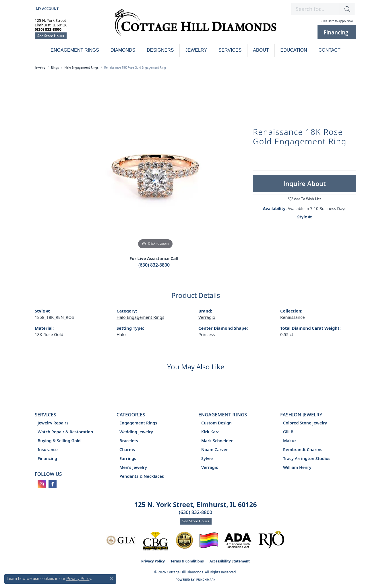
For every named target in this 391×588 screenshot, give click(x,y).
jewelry (40, 67)
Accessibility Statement (230, 561)
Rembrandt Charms (303, 450)
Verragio (207, 317)
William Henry (297, 467)
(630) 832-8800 (154, 265)
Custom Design (216, 423)
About (261, 50)
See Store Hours (51, 36)
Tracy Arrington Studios (307, 458)
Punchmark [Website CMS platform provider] (206, 580)
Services (230, 50)
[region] (155, 164)
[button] (47, 9)
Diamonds (123, 50)
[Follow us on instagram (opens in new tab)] (42, 484)
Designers (160, 50)
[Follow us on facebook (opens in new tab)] (53, 484)
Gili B (288, 432)
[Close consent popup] (112, 579)
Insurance (48, 450)
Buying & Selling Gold (59, 441)
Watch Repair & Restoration (65, 432)
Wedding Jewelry (136, 432)
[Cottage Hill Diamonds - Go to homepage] (195, 26)
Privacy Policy (153, 561)
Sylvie (207, 458)
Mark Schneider (217, 441)
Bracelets (129, 441)
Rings (55, 67)
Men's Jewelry (133, 467)
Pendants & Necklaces (142, 476)
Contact (330, 50)
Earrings (128, 458)
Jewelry (196, 50)
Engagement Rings (75, 50)
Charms (127, 450)
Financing (47, 458)
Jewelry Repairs (53, 423)
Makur (290, 441)
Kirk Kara (210, 432)
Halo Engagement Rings (82, 67)
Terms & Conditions (187, 561)
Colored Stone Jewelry (305, 423)
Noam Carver (215, 450)
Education (294, 50)
